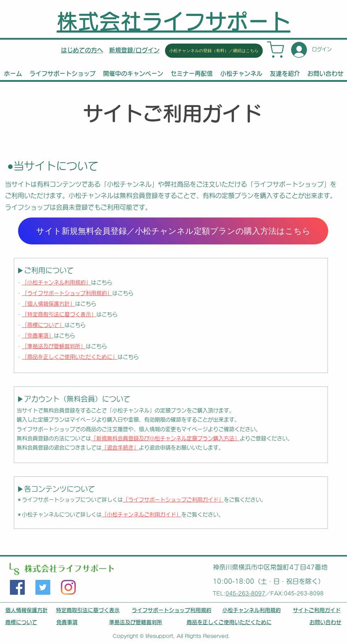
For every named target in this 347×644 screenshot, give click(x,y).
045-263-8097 (245, 594)
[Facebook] (17, 587)
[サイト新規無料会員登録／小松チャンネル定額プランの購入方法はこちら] (173, 231)
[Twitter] (43, 587)
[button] (134, 50)
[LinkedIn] (68, 587)
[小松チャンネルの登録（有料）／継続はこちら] (214, 51)
